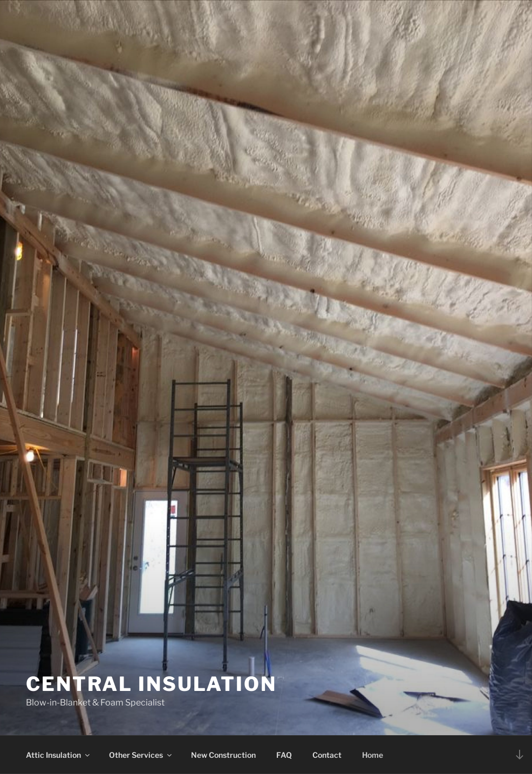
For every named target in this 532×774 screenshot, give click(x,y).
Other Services (141, 755)
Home (373, 755)
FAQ (284, 755)
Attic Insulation (59, 755)
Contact (327, 755)
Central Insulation (151, 684)
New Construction (223, 755)
